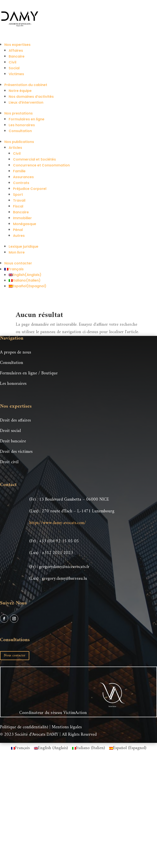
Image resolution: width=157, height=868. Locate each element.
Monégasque (25, 224)
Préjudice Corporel (30, 189)
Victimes (16, 74)
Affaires (16, 51)
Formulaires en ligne (27, 119)
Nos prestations (19, 113)
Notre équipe (20, 91)
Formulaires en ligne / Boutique (29, 373)
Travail (19, 200)
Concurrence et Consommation (41, 165)
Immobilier (22, 218)
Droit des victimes (16, 452)
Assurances (23, 177)
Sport (18, 195)
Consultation (20, 131)
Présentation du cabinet (26, 85)
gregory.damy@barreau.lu (64, 579)
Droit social (10, 431)
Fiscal (18, 206)
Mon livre (17, 252)
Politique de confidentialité (24, 727)
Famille (19, 171)
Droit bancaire (13, 441)
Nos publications (19, 142)
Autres (19, 236)
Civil (12, 62)
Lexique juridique (23, 246)
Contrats (21, 183)
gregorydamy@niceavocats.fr (64, 567)
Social (14, 68)
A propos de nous (15, 353)
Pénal (18, 230)
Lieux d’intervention (26, 102)
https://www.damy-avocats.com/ (58, 523)
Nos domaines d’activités (31, 97)
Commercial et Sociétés (34, 159)
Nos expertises (17, 45)
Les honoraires (22, 125)
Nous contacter (18, 263)
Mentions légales (67, 727)
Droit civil (9, 462)
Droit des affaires (15, 421)
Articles (15, 148)
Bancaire (17, 56)
